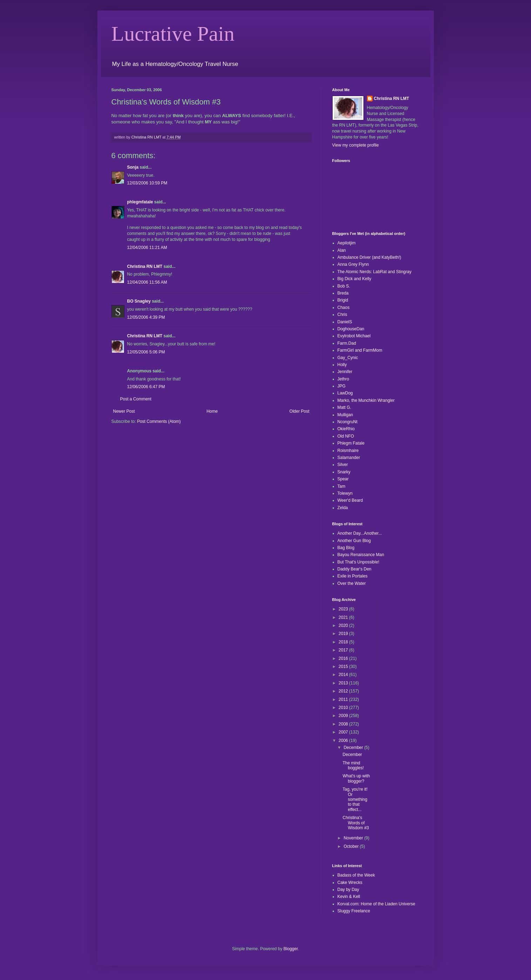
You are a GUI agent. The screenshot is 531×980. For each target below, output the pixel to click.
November (354, 838)
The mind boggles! (353, 765)
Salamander (349, 458)
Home (212, 411)
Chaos (344, 307)
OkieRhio (346, 429)
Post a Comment (136, 399)
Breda (343, 293)
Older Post (299, 411)
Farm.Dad (347, 343)
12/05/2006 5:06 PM (146, 352)
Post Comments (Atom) (159, 421)
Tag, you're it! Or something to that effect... (355, 799)
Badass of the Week (356, 875)
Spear (343, 479)
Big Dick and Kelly (355, 279)
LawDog (345, 393)
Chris (342, 315)
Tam (342, 486)
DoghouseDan (351, 329)
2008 (344, 724)
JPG (342, 386)
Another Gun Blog (354, 541)
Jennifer (345, 372)
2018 (344, 642)
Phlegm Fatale (351, 443)
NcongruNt (348, 422)
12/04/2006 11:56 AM (147, 282)
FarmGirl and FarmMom (360, 350)
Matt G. (344, 407)
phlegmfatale (140, 202)
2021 (344, 617)
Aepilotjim (347, 243)
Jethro (343, 379)
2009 (344, 716)
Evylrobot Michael (354, 336)
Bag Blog (346, 548)
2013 (344, 683)
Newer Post (124, 411)
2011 (344, 699)
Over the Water (352, 583)
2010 (344, 708)
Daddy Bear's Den (355, 569)
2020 (344, 626)
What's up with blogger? (356, 778)
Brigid (343, 300)
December (354, 748)
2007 (344, 732)
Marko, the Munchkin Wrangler (366, 400)
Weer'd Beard (350, 500)
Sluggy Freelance (354, 911)
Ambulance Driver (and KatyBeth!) (369, 257)
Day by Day (348, 890)
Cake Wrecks (350, 883)
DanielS (345, 322)
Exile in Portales (353, 576)
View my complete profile (356, 145)
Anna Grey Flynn (353, 264)
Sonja (133, 167)
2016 (344, 658)
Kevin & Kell (349, 897)
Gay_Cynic (348, 358)
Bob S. (344, 286)
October (352, 846)
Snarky (344, 472)
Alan (342, 250)
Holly (342, 365)
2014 (344, 675)
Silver (343, 465)
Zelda (343, 508)
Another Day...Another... (360, 533)
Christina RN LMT (145, 266)
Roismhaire (348, 451)
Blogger (291, 949)
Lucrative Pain (173, 34)
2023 (344, 609)
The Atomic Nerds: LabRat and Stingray (375, 272)
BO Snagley (139, 301)
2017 (344, 650)
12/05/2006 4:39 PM (146, 317)
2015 (344, 667)
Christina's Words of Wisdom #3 (356, 823)
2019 (344, 634)
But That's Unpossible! (358, 562)
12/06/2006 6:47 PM (146, 387)
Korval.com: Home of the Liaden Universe (376, 904)
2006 (344, 741)
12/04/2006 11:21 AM (147, 248)
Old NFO (346, 436)
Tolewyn (345, 493)
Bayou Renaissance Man (361, 555)
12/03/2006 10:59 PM (147, 183)
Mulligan (345, 415)
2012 (344, 691)
